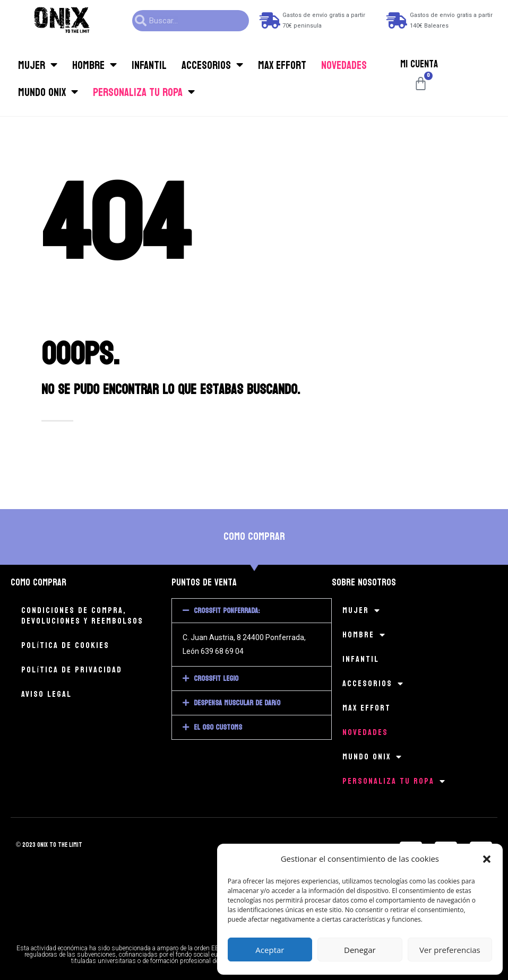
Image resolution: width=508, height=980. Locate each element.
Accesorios (212, 65)
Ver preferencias (450, 950)
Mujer (38, 65)
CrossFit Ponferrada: (227, 611)
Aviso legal (46, 694)
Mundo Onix (48, 92)
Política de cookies (65, 645)
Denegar (360, 950)
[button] (487, 859)
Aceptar (270, 950)
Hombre (94, 65)
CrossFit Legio (216, 679)
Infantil (149, 65)
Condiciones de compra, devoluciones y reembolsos (82, 615)
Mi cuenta (419, 64)
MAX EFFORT (282, 65)
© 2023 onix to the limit (49, 845)
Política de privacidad (72, 670)
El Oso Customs (218, 727)
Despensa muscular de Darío (237, 703)
